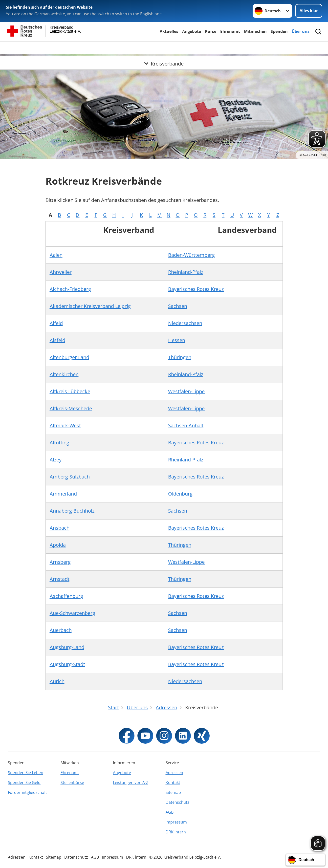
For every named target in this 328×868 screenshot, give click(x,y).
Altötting (59, 443)
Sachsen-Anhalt (186, 425)
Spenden (279, 31)
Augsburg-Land (67, 647)
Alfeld (56, 323)
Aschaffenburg (66, 596)
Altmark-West (65, 425)
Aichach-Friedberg (70, 289)
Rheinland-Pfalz (186, 272)
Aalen (56, 255)
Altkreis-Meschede (71, 408)
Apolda (58, 545)
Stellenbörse (72, 782)
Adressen (174, 773)
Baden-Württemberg (191, 255)
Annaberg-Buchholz (72, 511)
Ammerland (63, 494)
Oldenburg (180, 494)
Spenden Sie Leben (26, 773)
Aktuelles (169, 31)
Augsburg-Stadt (67, 664)
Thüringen (180, 357)
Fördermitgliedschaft (27, 792)
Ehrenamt (230, 31)
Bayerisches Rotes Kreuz (196, 289)
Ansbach (60, 528)
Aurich (57, 681)
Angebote (192, 31)
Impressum (176, 822)
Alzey (56, 460)
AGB (170, 812)
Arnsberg (60, 562)
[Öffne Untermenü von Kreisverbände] (164, 48)
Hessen (177, 340)
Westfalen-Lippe (186, 391)
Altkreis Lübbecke (70, 391)
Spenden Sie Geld (24, 782)
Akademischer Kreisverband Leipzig (90, 306)
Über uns (301, 31)
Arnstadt (60, 579)
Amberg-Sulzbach (70, 477)
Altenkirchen (64, 374)
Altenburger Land (69, 357)
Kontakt (173, 782)
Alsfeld (57, 340)
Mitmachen (255, 31)
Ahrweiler (61, 272)
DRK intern (176, 832)
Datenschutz (177, 802)
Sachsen (178, 306)
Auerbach (61, 630)
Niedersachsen (185, 323)
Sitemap (173, 792)
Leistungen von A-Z (131, 782)
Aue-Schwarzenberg (72, 613)
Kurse (211, 31)
